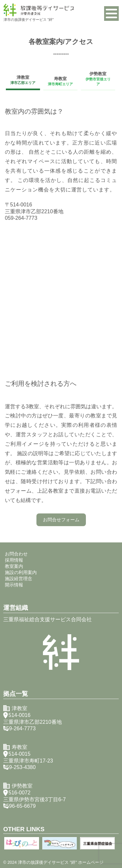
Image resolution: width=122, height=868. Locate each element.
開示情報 (14, 585)
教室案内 (14, 566)
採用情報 (14, 560)
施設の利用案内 (21, 572)
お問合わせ (16, 554)
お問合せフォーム (61, 520)
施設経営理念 (19, 579)
